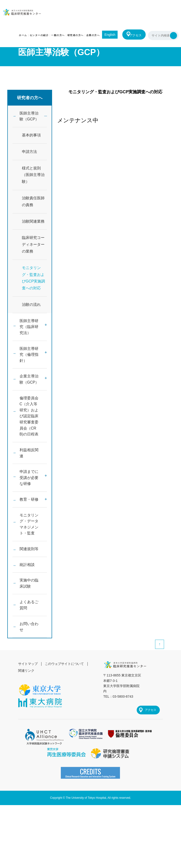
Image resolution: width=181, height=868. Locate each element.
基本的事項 (31, 137)
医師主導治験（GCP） (29, 117)
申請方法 (29, 153)
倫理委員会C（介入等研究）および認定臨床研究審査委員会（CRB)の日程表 (29, 426)
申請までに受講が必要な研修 (29, 493)
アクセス (134, 35)
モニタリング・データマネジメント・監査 (29, 543)
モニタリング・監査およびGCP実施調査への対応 (34, 279)
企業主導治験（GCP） (29, 386)
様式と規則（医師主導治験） (33, 176)
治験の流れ (31, 306)
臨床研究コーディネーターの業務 (33, 246)
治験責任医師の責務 (33, 203)
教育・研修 (29, 516)
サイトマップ (28, 690)
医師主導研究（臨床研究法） (29, 329)
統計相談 (27, 586)
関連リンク (26, 697)
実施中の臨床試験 (29, 606)
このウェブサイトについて (65, 690)
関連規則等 (29, 569)
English (107, 35)
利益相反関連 (29, 466)
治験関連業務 (33, 223)
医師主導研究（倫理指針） (29, 359)
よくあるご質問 (29, 629)
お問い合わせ (29, 652)
